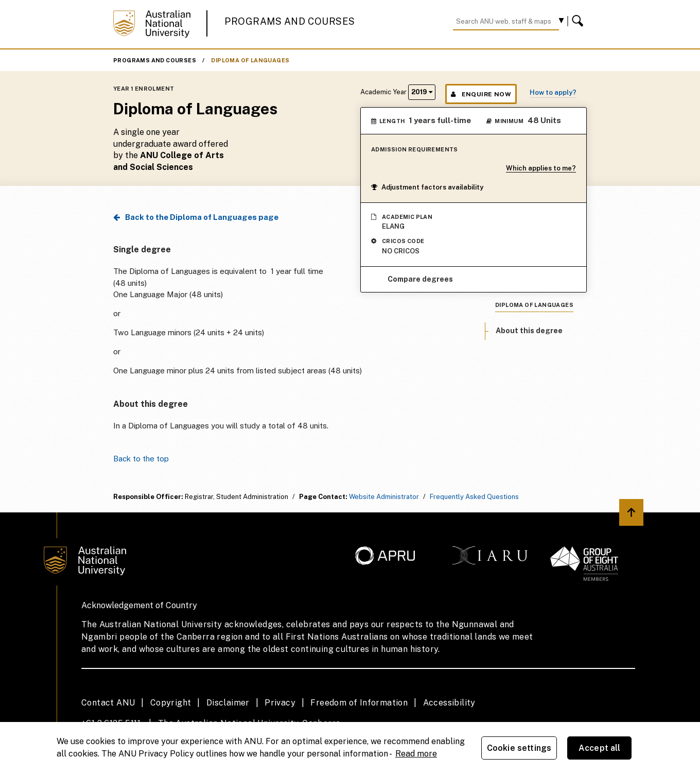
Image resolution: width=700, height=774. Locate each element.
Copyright (171, 703)
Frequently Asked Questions (474, 497)
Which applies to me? (541, 168)
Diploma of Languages (250, 60)
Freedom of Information (359, 703)
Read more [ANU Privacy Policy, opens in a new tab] (416, 754)
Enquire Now (481, 94)
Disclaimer (228, 703)
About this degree (529, 331)
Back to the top (141, 459)
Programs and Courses (290, 21)
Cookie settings (519, 748)
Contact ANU (108, 703)
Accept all (600, 748)
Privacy (280, 703)
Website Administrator (384, 497)
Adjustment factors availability (427, 187)
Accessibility (449, 703)
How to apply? (553, 92)
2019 (422, 92)
